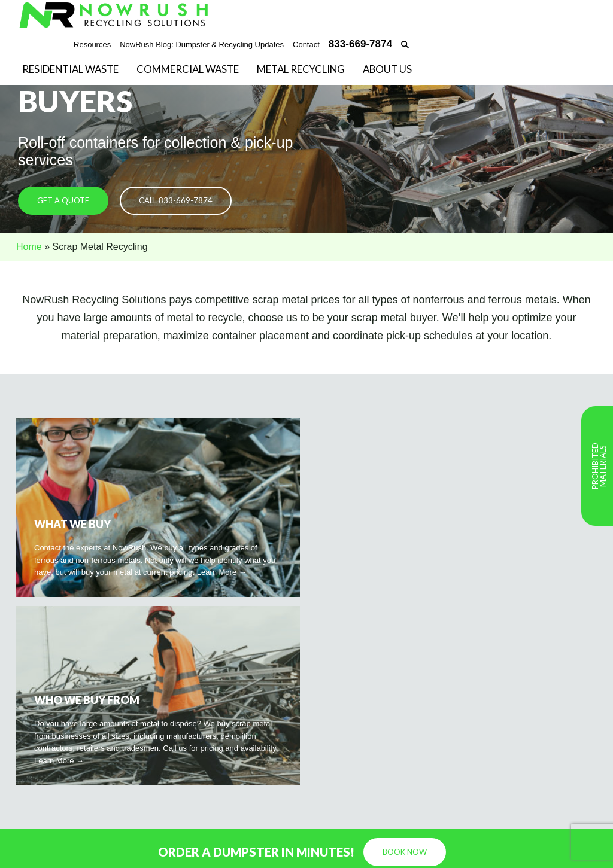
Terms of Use (574, 850)
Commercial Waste (188, 70)
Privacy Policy (516, 850)
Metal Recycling (301, 70)
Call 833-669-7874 (176, 201)
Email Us (179, 770)
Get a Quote (63, 201)
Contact (306, 45)
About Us (387, 70)
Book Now (405, 663)
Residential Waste (70, 70)
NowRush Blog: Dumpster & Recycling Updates (202, 45)
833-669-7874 (188, 759)
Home (29, 247)
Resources (92, 45)
